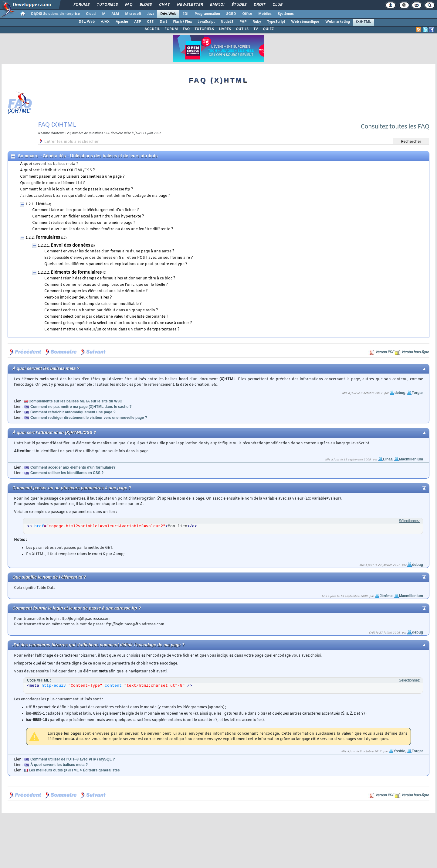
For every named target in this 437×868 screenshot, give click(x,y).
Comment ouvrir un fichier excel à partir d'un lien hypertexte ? (88, 217)
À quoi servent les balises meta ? (49, 164)
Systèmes (286, 14)
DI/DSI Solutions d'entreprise (55, 14)
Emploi (217, 5)
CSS (150, 22)
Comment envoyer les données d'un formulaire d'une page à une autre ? (109, 251)
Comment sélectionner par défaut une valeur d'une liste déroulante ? (106, 317)
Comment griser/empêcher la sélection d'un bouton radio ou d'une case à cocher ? (118, 323)
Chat (164, 5)
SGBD (231, 14)
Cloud (91, 14)
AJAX (105, 22)
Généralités (54, 156)
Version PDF (384, 352)
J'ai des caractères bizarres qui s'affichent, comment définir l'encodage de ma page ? (95, 196)
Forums (81, 5)
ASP (137, 22)
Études (239, 5)
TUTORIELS (204, 29)
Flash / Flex (182, 22)
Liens (41, 204)
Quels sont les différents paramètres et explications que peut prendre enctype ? (116, 264)
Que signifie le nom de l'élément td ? (53, 183)
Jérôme (386, 596)
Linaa (388, 459)
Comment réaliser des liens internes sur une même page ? (84, 223)
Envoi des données (70, 246)
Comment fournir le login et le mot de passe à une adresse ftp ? (77, 190)
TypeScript (276, 22)
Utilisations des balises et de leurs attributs (114, 156)
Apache (122, 22)
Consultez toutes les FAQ (395, 127)
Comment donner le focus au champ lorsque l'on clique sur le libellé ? (106, 285)
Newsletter (190, 5)
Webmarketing (338, 22)
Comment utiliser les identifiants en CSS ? (67, 473)
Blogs (145, 5)
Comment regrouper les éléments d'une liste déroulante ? (96, 291)
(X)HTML (363, 22)
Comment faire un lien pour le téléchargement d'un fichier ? (86, 210)
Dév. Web (168, 14)
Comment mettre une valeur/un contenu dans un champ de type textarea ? (112, 330)
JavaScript (206, 22)
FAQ (128, 5)
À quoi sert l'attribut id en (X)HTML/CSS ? (58, 170)
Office (247, 14)
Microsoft (133, 14)
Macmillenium (411, 459)
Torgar (417, 393)
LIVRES (225, 29)
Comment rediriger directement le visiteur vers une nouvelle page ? (89, 418)
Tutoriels (107, 5)
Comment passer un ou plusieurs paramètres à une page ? (72, 177)
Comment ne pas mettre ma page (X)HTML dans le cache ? (81, 407)
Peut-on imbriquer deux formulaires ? (78, 298)
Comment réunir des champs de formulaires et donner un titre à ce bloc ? (110, 279)
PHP (243, 22)
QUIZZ (268, 29)
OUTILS (242, 29)
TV (256, 29)
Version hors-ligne (415, 352)
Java (151, 14)
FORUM (171, 29)
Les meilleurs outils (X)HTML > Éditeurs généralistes (74, 770)
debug (400, 393)
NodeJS (227, 22)
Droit (259, 5)
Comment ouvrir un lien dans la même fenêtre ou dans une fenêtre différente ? (103, 229)
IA (103, 14)
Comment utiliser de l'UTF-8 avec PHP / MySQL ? (73, 759)
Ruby (257, 22)
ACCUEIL (152, 29)
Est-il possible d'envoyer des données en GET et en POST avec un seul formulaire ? (119, 258)
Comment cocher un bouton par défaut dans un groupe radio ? (101, 310)
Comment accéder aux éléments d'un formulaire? (73, 467)
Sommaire (28, 156)
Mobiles (265, 14)
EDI (185, 14)
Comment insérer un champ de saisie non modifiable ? (93, 304)
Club (277, 5)
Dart (163, 22)
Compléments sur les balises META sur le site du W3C (75, 401)
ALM (115, 14)
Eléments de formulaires (76, 273)
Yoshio (400, 751)
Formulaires (48, 238)
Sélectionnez (409, 521)
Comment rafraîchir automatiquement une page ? (73, 412)
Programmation (207, 14)
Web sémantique (305, 22)
